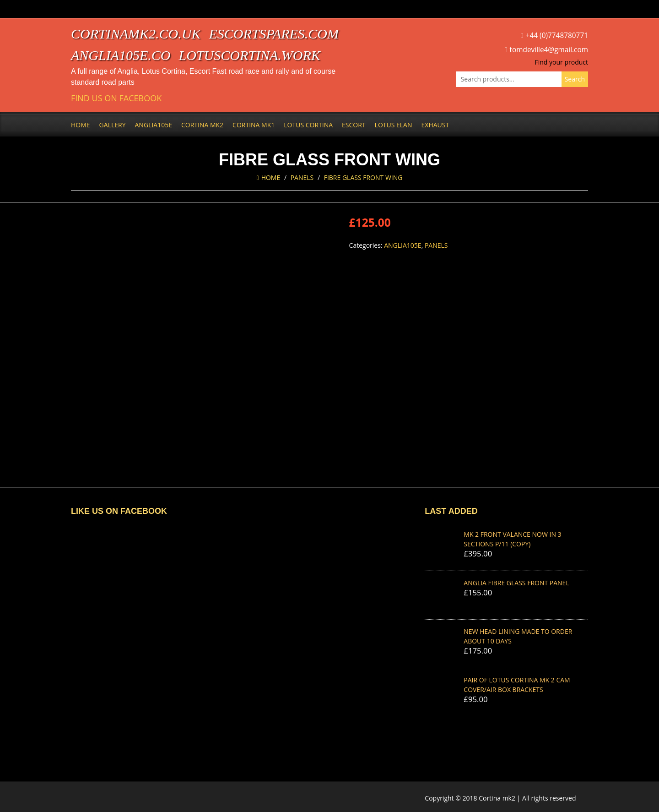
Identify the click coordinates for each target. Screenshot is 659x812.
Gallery (113, 125)
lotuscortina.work (250, 55)
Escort (354, 125)
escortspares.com (274, 34)
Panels (302, 177)
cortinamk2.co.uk (136, 34)
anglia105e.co (121, 55)
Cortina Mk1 (254, 125)
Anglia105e (154, 125)
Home (81, 125)
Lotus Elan (394, 125)
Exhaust (435, 125)
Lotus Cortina (308, 125)
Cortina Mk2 (202, 125)
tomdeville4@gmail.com (549, 50)
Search (575, 79)
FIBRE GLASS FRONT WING (363, 177)
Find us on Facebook (116, 98)
